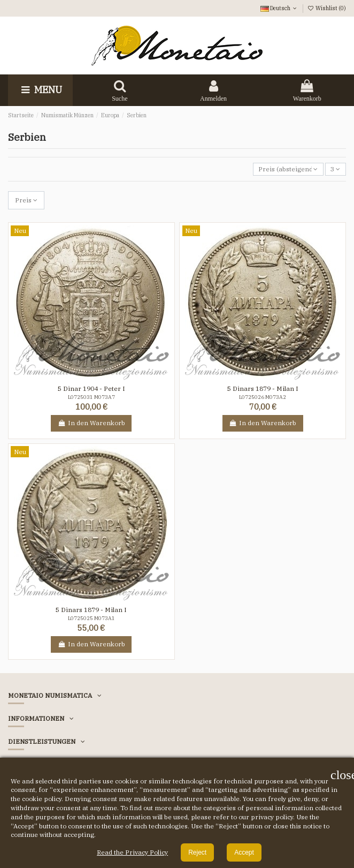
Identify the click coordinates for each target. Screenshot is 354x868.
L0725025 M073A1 (91, 618)
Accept (244, 852)
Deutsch (279, 8)
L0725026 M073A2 (263, 397)
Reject (197, 852)
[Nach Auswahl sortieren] (288, 169)
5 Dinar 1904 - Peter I (91, 388)
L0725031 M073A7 (91, 397)
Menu (40, 90)
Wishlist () (327, 8)
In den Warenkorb (91, 423)
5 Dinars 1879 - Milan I (263, 388)
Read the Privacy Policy (132, 852)
